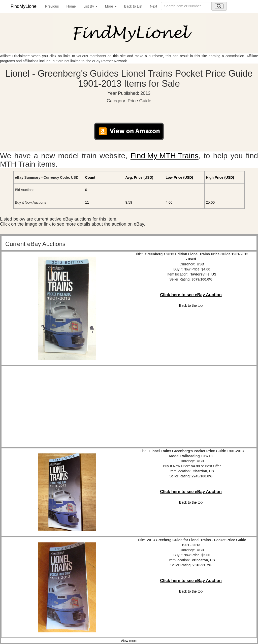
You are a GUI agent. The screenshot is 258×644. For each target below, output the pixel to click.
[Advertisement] (67, 407)
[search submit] (219, 6)
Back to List (133, 6)
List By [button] (90, 6)
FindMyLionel (24, 6)
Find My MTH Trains (165, 156)
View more (129, 641)
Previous (52, 6)
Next (154, 6)
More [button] (111, 6)
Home (71, 6)
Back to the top (191, 305)
